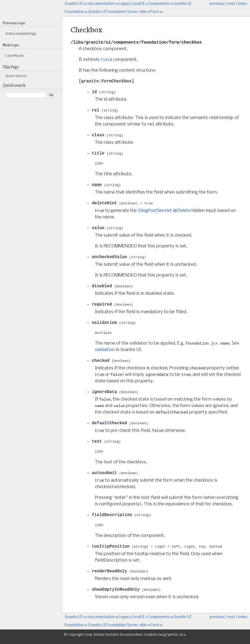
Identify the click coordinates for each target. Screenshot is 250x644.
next (231, 4)
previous (217, 4)
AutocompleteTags (21, 34)
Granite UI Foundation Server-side (117, 12)
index (243, 4)
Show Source (16, 76)
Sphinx (173, 639)
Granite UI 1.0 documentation (90, 4)
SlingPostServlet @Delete (164, 213)
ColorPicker (15, 56)
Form (155, 12)
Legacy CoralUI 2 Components (144, 4)
